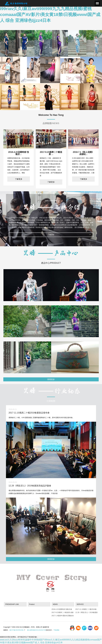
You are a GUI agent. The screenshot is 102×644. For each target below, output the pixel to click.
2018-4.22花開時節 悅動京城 (62, 609)
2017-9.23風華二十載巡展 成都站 (62, 613)
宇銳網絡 (56, 630)
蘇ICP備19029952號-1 (17, 630)
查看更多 (51, 379)
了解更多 (19, 179)
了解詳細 (51, 235)
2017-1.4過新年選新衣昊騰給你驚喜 (63, 616)
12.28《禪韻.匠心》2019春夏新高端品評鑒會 (86, 613)
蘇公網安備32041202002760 (37, 630)
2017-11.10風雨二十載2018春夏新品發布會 (86, 610)
